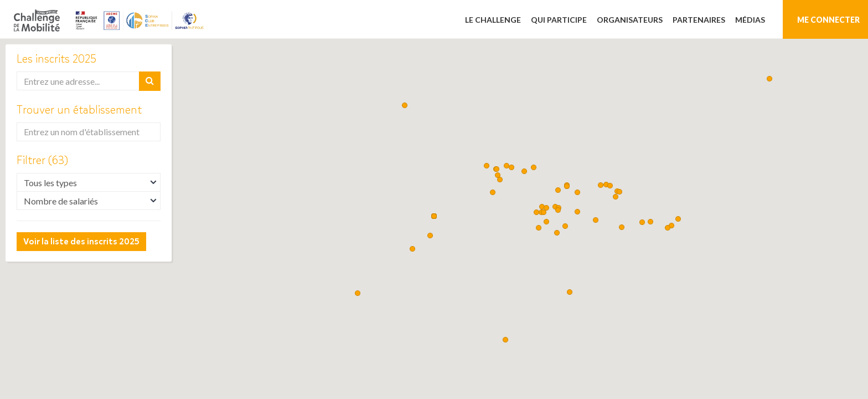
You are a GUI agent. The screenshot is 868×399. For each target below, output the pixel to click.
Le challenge (493, 20)
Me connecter (828, 20)
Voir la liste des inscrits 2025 (81, 241)
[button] (493, 192)
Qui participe (559, 20)
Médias (750, 20)
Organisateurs (630, 20)
